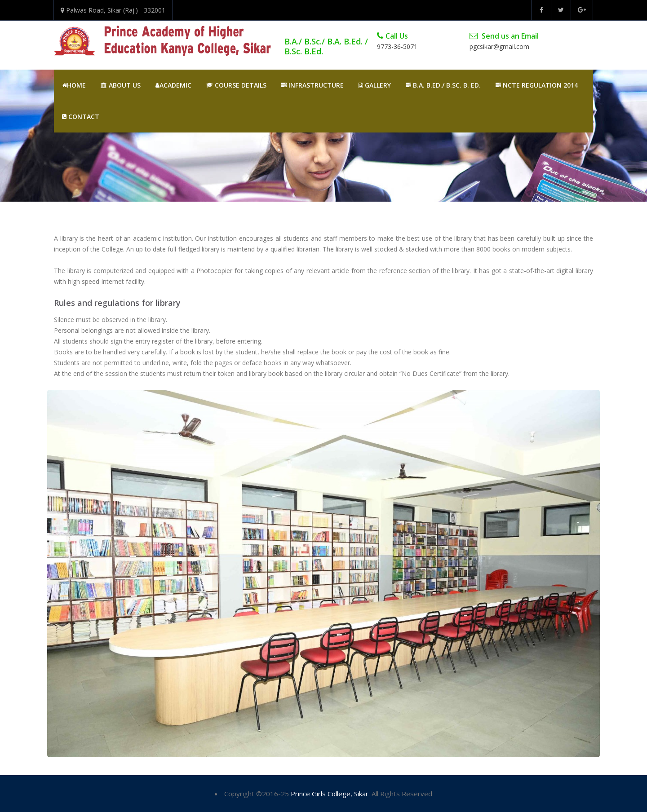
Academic (173, 85)
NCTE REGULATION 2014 (537, 85)
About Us (121, 85)
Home (74, 85)
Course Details (236, 85)
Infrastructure (312, 85)
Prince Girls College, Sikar (330, 794)
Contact (81, 117)
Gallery (375, 85)
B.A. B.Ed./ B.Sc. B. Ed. (443, 85)
